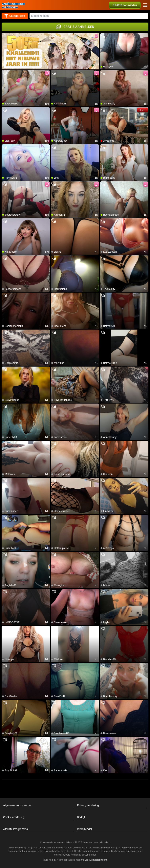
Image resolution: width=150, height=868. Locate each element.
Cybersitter (90, 855)
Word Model (84, 829)
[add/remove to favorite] (103, 36)
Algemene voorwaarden (18, 805)
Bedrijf (81, 817)
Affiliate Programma (16, 829)
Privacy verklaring (88, 805)
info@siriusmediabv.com (94, 860)
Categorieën (15, 16)
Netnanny (76, 855)
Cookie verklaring (14, 817)
